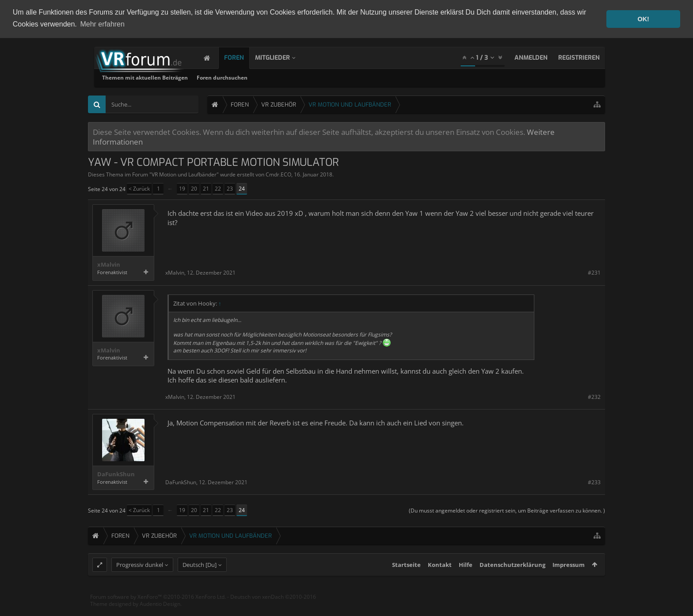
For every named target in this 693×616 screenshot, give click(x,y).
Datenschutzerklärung (512, 581)
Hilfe (466, 581)
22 (218, 188)
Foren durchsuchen (335, 77)
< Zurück (139, 188)
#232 (594, 396)
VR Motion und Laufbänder (184, 174)
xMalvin (109, 264)
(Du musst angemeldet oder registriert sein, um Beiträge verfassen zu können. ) (507, 510)
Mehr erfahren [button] (102, 24)
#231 (594, 272)
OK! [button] (643, 19)
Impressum (569, 581)
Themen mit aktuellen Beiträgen (258, 77)
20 (194, 188)
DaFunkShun (116, 473)
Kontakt (440, 581)
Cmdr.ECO (278, 174)
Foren (243, 57)
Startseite (406, 581)
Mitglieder (281, 57)
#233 (594, 481)
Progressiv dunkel (140, 581)
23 (230, 188)
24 (242, 188)
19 (182, 188)
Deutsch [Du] (200, 581)
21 (206, 188)
